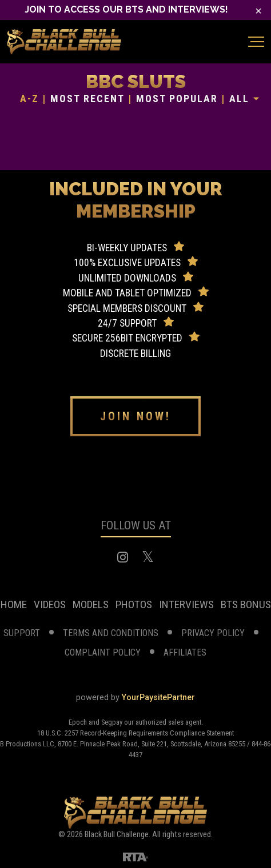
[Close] (258, 11)
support (22, 633)
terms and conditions (111, 633)
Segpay (113, 722)
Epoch (79, 722)
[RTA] (135, 856)
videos (50, 604)
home (14, 604)
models (91, 604)
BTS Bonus (246, 604)
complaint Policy (103, 652)
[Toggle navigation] (256, 42)
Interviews (186, 604)
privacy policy (213, 633)
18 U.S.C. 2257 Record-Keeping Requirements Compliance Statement (135, 733)
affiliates (185, 652)
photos (134, 604)
